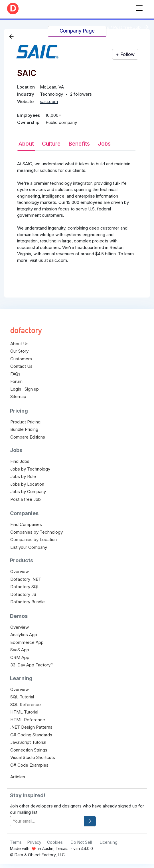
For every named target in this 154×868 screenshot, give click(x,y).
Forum (16, 381)
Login (16, 389)
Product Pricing (25, 422)
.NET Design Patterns (31, 727)
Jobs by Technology (30, 469)
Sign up (32, 389)
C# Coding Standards (31, 735)
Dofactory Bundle (28, 602)
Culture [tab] (51, 144)
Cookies (55, 842)
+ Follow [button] (125, 54)
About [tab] (26, 144)
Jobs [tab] (104, 144)
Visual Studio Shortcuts (33, 757)
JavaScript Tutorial (28, 742)
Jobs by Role (23, 476)
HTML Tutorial (24, 712)
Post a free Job (26, 499)
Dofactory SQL (25, 587)
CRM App (20, 657)
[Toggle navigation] (139, 7)
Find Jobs (20, 461)
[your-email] (47, 821)
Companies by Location (34, 540)
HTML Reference (28, 720)
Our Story (19, 351)
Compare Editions (28, 437)
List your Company (29, 547)
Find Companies (26, 524)
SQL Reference (26, 705)
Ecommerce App (27, 642)
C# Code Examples (29, 765)
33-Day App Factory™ (32, 665)
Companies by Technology (37, 532)
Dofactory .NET (26, 579)
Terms (16, 842)
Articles (18, 777)
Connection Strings (29, 750)
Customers (21, 359)
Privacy (34, 842)
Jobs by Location (27, 484)
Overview (20, 571)
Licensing (109, 842)
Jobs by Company (28, 492)
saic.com (49, 102)
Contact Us (21, 366)
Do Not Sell (81, 842)
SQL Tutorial (22, 697)
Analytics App (24, 635)
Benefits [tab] (79, 144)
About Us (19, 344)
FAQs (15, 374)
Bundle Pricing (24, 429)
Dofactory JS (23, 594)
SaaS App (20, 650)
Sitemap (18, 396)
